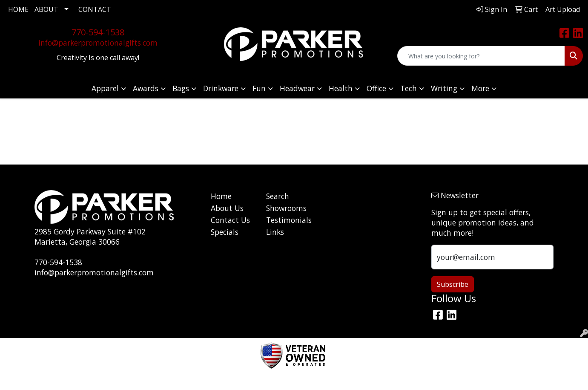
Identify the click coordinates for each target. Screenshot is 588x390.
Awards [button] (146, 88)
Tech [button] (409, 88)
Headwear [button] (297, 88)
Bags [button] (181, 88)
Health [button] (341, 88)
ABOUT (46, 9)
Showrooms (286, 208)
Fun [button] (259, 88)
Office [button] (376, 88)
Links (275, 232)
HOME (18, 9)
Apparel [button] (105, 88)
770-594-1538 (98, 32)
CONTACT (95, 9)
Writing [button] (444, 88)
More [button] (480, 88)
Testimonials (288, 220)
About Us (227, 208)
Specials (225, 232)
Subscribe (453, 284)
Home (221, 196)
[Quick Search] (481, 56)
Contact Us (230, 220)
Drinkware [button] (221, 88)
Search (278, 196)
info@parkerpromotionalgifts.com (98, 43)
